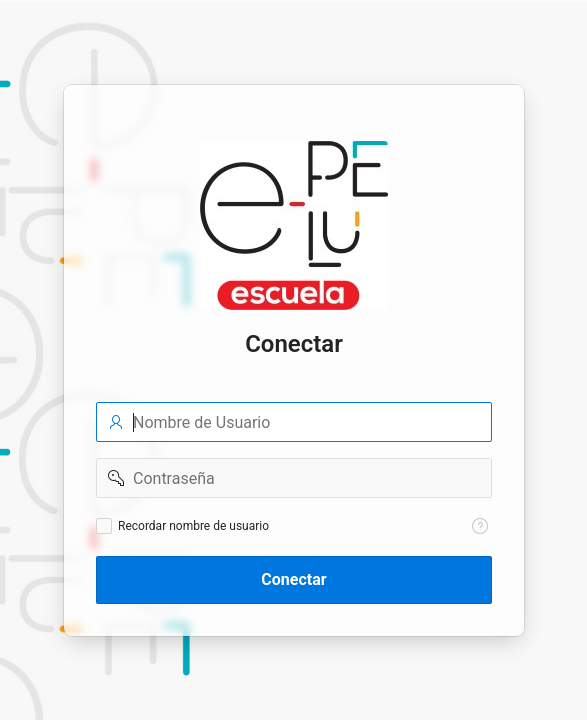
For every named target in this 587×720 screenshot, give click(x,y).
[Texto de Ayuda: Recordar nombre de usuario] (480, 526)
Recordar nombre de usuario (193, 526)
